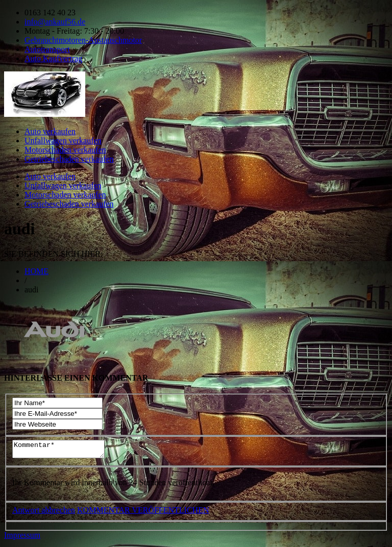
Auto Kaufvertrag (53, 58)
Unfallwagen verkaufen (63, 141)
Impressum (22, 538)
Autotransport (47, 49)
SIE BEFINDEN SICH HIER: (53, 254)
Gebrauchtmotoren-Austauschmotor (83, 40)
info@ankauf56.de (55, 22)
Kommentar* (64, 451)
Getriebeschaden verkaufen (69, 159)
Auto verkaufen (50, 131)
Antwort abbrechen (44, 513)
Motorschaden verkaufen (65, 150)
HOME (36, 271)
